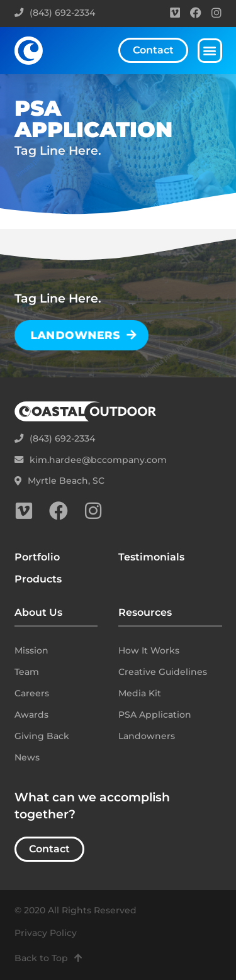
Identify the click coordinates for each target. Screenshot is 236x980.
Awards (31, 715)
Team (27, 672)
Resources (145, 612)
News (27, 757)
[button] (210, 51)
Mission (31, 650)
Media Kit (140, 693)
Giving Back (42, 736)
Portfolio (37, 557)
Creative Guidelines (163, 672)
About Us (38, 612)
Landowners (147, 736)
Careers (32, 693)
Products (38, 579)
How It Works (149, 650)
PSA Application (155, 715)
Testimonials (151, 557)
